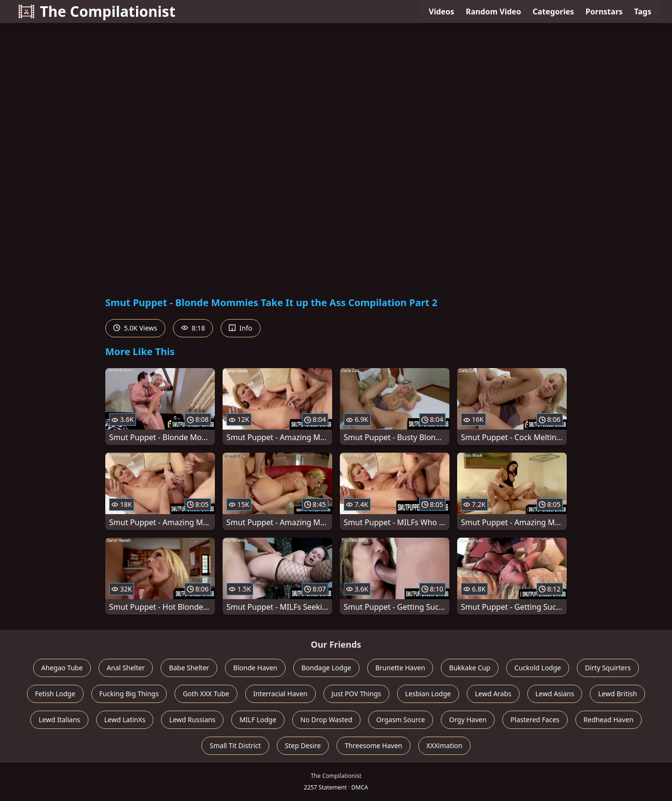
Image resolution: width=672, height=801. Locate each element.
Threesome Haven (373, 746)
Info (240, 328)
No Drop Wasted (326, 720)
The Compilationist (97, 11)
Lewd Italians (59, 720)
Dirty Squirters (608, 668)
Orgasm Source (401, 720)
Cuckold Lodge (538, 668)
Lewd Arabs (493, 694)
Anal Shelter (126, 668)
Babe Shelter (189, 668)
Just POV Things (356, 694)
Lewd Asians (555, 694)
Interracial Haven (280, 694)
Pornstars (604, 12)
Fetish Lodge (55, 694)
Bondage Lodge (326, 668)
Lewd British (617, 694)
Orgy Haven (468, 720)
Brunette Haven (400, 668)
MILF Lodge (258, 720)
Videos (442, 12)
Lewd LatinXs (125, 720)
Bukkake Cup (470, 668)
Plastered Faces (535, 720)
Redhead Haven (609, 720)
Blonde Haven (255, 668)
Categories (553, 12)
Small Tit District (235, 746)
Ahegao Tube (62, 668)
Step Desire (303, 746)
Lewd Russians (192, 720)
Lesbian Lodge (428, 694)
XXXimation (444, 746)
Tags (643, 12)
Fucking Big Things (129, 694)
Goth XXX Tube (206, 694)
